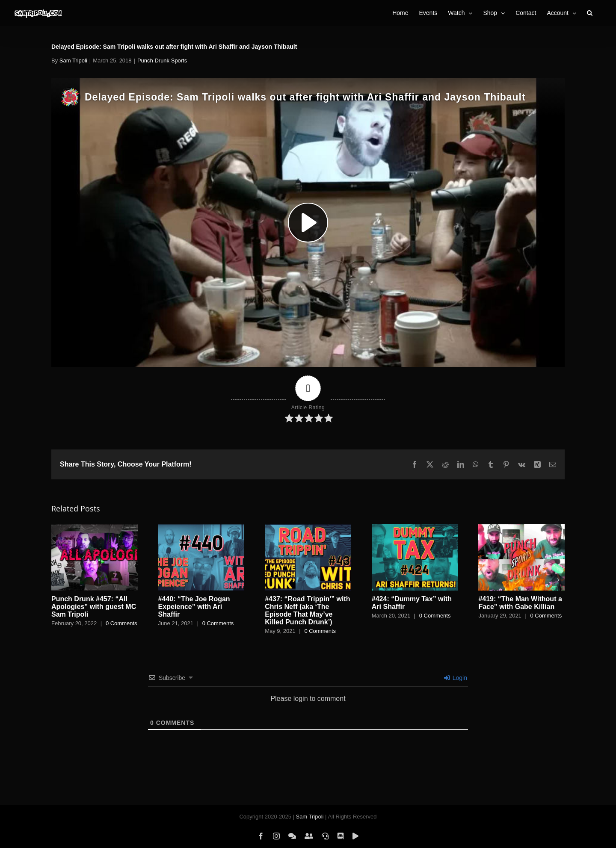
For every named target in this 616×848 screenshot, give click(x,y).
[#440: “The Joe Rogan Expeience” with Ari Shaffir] (201, 528)
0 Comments (121, 623)
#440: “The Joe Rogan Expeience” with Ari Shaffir (194, 607)
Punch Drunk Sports (162, 61)
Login (456, 678)
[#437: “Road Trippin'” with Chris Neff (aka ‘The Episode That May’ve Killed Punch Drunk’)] (308, 528)
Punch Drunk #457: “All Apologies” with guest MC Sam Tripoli (94, 607)
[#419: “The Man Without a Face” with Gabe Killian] (521, 528)
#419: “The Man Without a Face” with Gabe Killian (520, 603)
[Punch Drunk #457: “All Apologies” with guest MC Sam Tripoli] (95, 528)
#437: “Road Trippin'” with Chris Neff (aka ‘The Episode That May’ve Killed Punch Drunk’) (307, 610)
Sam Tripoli (73, 61)
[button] (590, 13)
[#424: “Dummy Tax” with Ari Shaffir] (415, 528)
